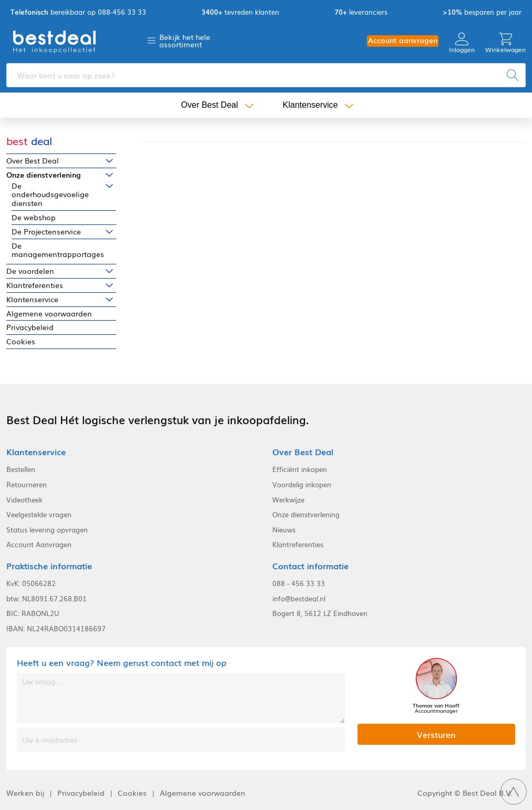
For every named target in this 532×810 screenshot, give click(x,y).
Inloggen (462, 43)
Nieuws (284, 530)
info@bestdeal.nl (299, 599)
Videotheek (24, 500)
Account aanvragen (403, 40)
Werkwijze (288, 500)
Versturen (436, 734)
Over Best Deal (209, 105)
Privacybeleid (30, 327)
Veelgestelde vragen (39, 515)
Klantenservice (310, 105)
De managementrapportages (58, 250)
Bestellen (21, 469)
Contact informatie (310, 566)
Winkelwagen (505, 43)
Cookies (21, 341)
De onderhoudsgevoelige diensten (50, 194)
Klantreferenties (35, 285)
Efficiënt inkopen (300, 469)
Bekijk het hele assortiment (185, 40)
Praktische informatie (49, 566)
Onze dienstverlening (43, 175)
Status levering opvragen (47, 530)
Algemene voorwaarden (49, 314)
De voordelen (30, 271)
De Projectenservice (46, 232)
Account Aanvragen (39, 545)
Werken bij (25, 793)
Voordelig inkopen (302, 485)
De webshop (34, 217)
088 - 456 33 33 (299, 583)
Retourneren (27, 485)
